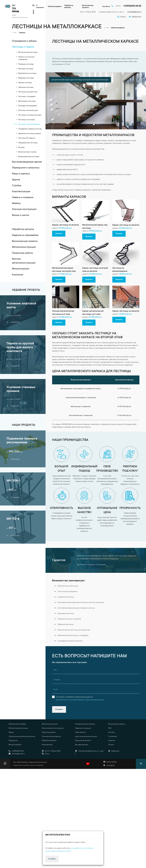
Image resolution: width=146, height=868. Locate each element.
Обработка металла (69, 7)
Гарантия (112, 741)
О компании (40, 7)
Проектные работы (49, 732)
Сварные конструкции (83, 728)
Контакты (106, 7)
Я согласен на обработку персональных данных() (80, 698)
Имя (55, 670)
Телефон (57, 680)
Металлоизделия (55, 7)
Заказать (59, 234)
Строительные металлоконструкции (22, 737)
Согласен (52, 859)
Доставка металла (82, 745)
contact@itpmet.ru (134, 12)
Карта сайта (112, 762)
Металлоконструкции (50, 724)
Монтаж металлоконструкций (53, 728)
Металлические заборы (17, 724)
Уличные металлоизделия (51, 737)
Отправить (59, 709)
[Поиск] (141, 764)
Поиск (46, 754)
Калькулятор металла (83, 741)
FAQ (110, 728)
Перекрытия (13, 741)
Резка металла (47, 745)
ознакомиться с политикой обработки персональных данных (80, 700)
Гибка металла (80, 732)
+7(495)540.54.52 (132, 6)
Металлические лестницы (18, 728)
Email (56, 690)
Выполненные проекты (88, 7)
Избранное (114, 751)
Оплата (111, 745)
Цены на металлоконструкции (86, 737)
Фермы (11, 732)
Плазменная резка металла (85, 724)
